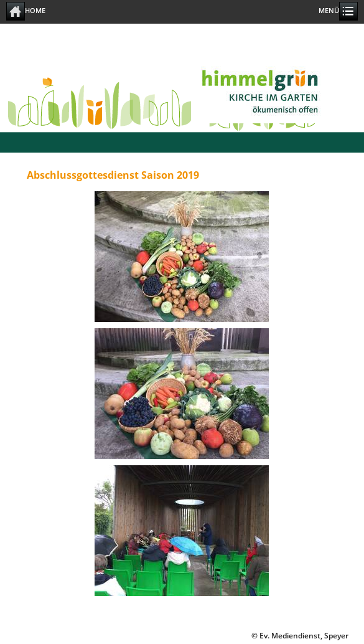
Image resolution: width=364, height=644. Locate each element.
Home (26, 11)
